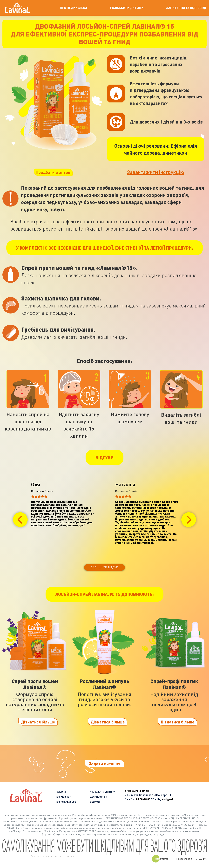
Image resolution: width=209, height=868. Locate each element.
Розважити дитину (102, 791)
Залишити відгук (104, 567)
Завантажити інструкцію (156, 172)
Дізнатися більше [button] (38, 722)
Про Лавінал (63, 796)
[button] (20, 520)
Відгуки (95, 802)
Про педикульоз (65, 802)
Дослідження (98, 796)
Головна (60, 791)
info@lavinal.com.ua (137, 791)
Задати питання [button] (105, 764)
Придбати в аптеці (54, 172)
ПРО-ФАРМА (200, 859)
